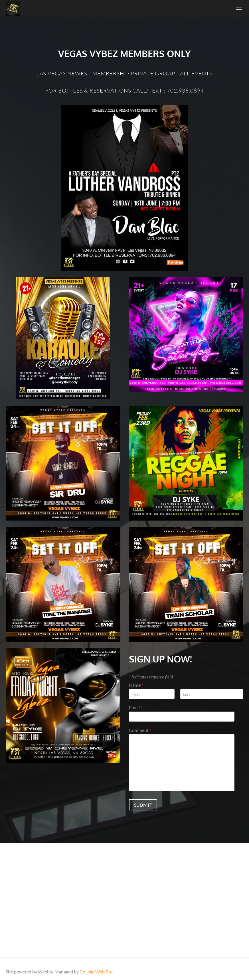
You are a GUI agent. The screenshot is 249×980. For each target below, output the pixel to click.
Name (136, 685)
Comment (140, 730)
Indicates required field (151, 677)
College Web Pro (96, 972)
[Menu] (239, 9)
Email (136, 707)
